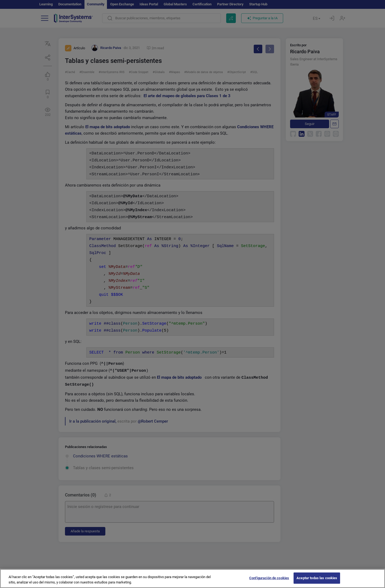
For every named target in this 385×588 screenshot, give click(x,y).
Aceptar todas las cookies (317, 582)
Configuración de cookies (269, 582)
